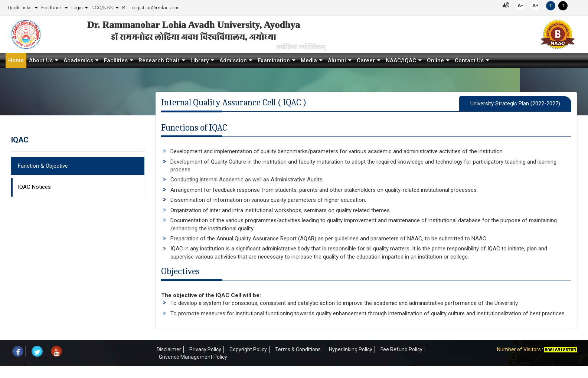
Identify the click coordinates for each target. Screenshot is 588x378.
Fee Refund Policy (401, 349)
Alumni (337, 60)
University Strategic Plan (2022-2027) (515, 103)
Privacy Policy (205, 349)
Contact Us (469, 60)
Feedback (52, 8)
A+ (535, 5)
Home (16, 60)
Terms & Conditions (298, 349)
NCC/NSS (102, 8)
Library (200, 60)
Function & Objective (43, 166)
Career (366, 60)
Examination (274, 60)
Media (309, 60)
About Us (41, 60)
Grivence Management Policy (193, 357)
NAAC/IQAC (401, 60)
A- (520, 5)
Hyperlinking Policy (351, 349)
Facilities (116, 60)
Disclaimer (169, 349)
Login (77, 8)
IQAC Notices (34, 187)
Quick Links (20, 8)
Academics (78, 60)
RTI (125, 8)
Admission (233, 60)
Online (435, 60)
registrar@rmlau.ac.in (156, 8)
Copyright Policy (248, 349)
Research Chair (159, 60)
